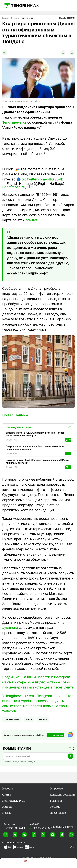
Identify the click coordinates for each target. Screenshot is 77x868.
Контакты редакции (62, 795)
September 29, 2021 (18, 187)
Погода (7, 813)
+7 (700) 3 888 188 (41, 828)
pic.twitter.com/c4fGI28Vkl (43, 179)
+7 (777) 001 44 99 (16, 828)
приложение (20, 843)
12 (68, 467)
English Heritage (15, 415)
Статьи (7, 795)
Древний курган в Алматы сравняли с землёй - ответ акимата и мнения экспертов (35, 434)
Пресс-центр (58, 813)
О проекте (56, 789)
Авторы (7, 807)
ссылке (32, 220)
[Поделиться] (72, 53)
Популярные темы (14, 801)
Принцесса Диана (11, 719)
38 (68, 440)
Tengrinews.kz (14, 122)
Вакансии (56, 801)
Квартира (43, 719)
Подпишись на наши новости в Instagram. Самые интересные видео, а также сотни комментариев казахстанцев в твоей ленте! (38, 682)
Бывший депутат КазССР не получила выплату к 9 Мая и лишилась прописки (37, 461)
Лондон (29, 719)
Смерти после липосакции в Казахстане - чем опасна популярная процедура (35, 448)
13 (68, 454)
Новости (8, 789)
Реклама (55, 807)
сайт (56, 122)
